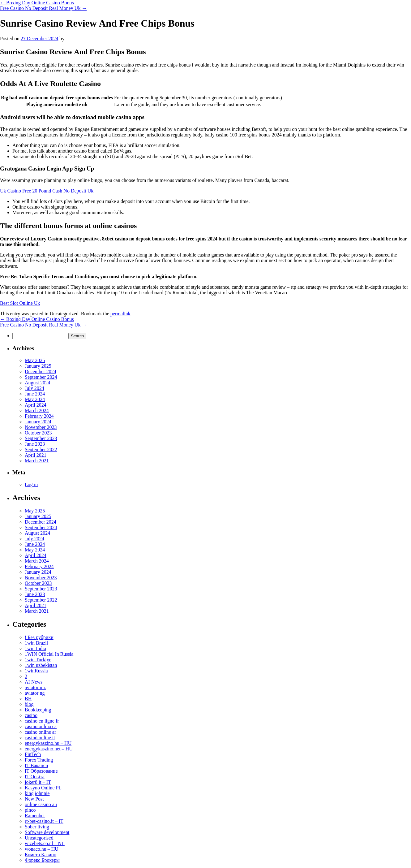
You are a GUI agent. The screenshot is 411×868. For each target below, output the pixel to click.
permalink (120, 314)
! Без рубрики (39, 637)
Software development (47, 832)
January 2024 (38, 422)
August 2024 (37, 383)
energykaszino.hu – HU (48, 743)
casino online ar (40, 732)
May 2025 (35, 360)
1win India (35, 648)
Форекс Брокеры (42, 860)
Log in (31, 484)
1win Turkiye (38, 660)
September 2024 (41, 377)
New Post (34, 799)
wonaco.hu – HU (42, 849)
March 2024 (37, 410)
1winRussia (36, 671)
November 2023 (41, 427)
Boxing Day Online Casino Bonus (37, 3)
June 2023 (35, 444)
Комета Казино (41, 855)
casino (31, 715)
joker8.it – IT (38, 782)
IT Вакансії (36, 765)
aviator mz (35, 687)
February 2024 (39, 416)
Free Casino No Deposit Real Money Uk (43, 8)
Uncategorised (39, 838)
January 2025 (38, 366)
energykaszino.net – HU (49, 749)
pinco (30, 810)
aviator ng (35, 693)
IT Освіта (35, 777)
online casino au (41, 804)
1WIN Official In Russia (49, 654)
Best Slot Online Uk (20, 303)
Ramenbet (35, 816)
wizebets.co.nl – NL (45, 843)
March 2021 (37, 461)
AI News (34, 682)
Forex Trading (39, 760)
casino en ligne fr (42, 721)
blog (29, 704)
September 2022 (41, 449)
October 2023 (38, 433)
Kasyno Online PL (43, 788)
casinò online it (40, 738)
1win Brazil (36, 643)
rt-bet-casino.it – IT (44, 821)
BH (28, 699)
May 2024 (35, 399)
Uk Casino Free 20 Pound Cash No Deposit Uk (47, 191)
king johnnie (37, 793)
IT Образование (41, 771)
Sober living (37, 827)
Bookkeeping (38, 710)
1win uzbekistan (41, 665)
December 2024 (41, 371)
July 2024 (34, 388)
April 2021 (36, 455)
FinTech (33, 754)
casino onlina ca (41, 726)
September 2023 (41, 438)
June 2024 (35, 394)
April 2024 (36, 405)
